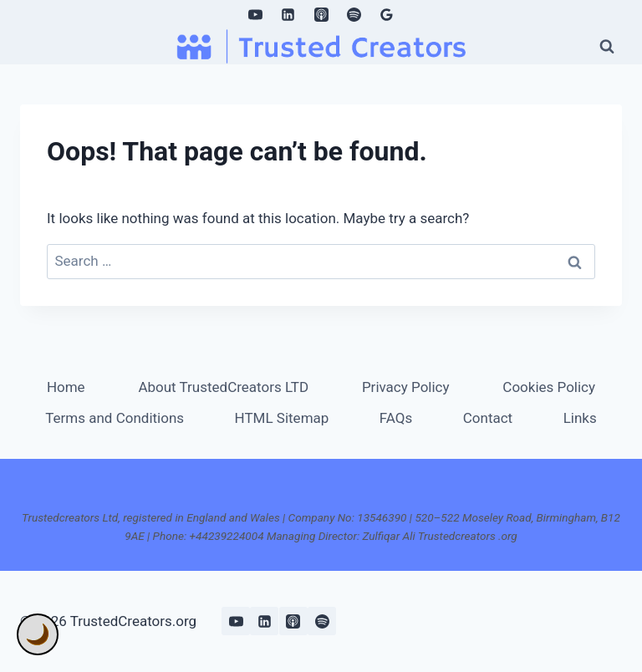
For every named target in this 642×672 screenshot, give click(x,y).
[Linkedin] (288, 14)
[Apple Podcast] (321, 14)
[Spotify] (354, 14)
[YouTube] (256, 14)
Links (580, 418)
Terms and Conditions (115, 418)
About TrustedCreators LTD (223, 387)
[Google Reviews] (386, 14)
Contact (488, 418)
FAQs (396, 418)
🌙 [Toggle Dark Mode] (38, 634)
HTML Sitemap (282, 418)
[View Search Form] (607, 46)
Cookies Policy (549, 387)
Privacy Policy (406, 387)
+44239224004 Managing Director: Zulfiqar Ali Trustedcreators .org (354, 536)
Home (66, 387)
